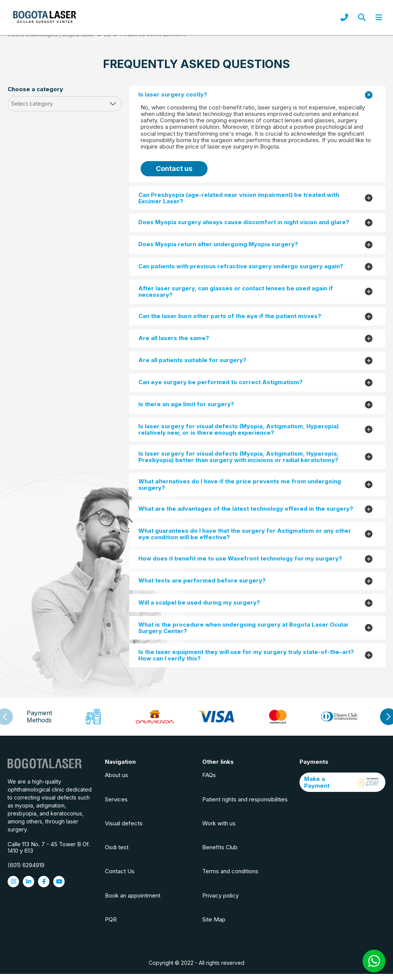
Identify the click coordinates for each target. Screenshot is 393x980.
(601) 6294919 (26, 865)
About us (116, 775)
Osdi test (117, 847)
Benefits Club (220, 847)
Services (116, 799)
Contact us (174, 169)
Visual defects (124, 823)
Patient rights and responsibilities (245, 799)
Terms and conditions (230, 871)
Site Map (214, 919)
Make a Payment (342, 782)
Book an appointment (133, 895)
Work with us (219, 823)
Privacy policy (220, 895)
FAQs (209, 775)
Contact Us (120, 871)
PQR (111, 919)
